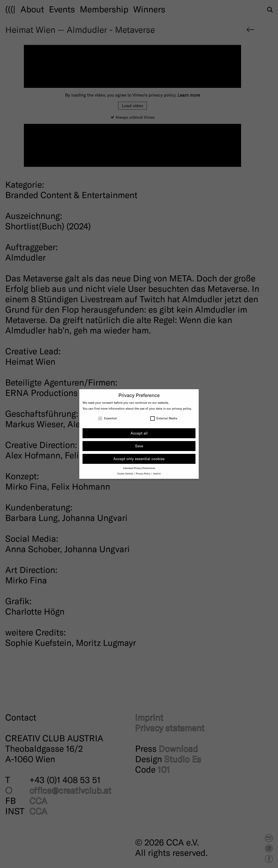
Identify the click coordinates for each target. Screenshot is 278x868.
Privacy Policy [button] (143, 473)
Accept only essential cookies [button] (139, 459)
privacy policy (181, 408)
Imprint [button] (157, 473)
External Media (164, 418)
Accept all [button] (139, 433)
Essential (107, 418)
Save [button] (139, 446)
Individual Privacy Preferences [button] (139, 468)
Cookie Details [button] (125, 473)
